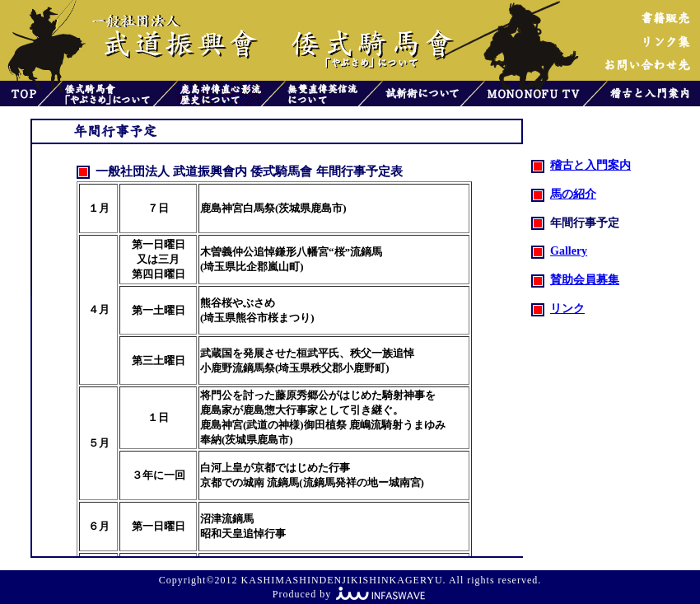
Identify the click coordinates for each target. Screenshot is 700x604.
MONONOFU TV (534, 94)
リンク (558, 309)
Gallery (559, 251)
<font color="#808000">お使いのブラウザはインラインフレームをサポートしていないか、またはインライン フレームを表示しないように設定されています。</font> (296, 350)
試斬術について (421, 94)
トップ (19, 94)
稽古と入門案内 (653, 94)
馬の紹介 (564, 194)
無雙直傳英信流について (322, 94)
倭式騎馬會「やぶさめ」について (107, 94)
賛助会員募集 (575, 280)
